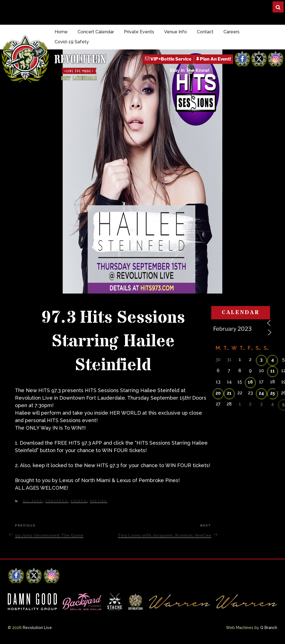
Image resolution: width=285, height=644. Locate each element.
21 (229, 393)
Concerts (57, 501)
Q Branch (269, 628)
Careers (231, 32)
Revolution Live (37, 628)
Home (61, 32)
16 (250, 382)
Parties (99, 501)
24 (261, 393)
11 (273, 371)
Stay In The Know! (190, 70)
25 (273, 393)
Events (79, 501)
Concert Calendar (96, 32)
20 (218, 393)
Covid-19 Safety (72, 42)
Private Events (139, 32)
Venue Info (175, 32)
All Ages (33, 501)
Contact (205, 32)
